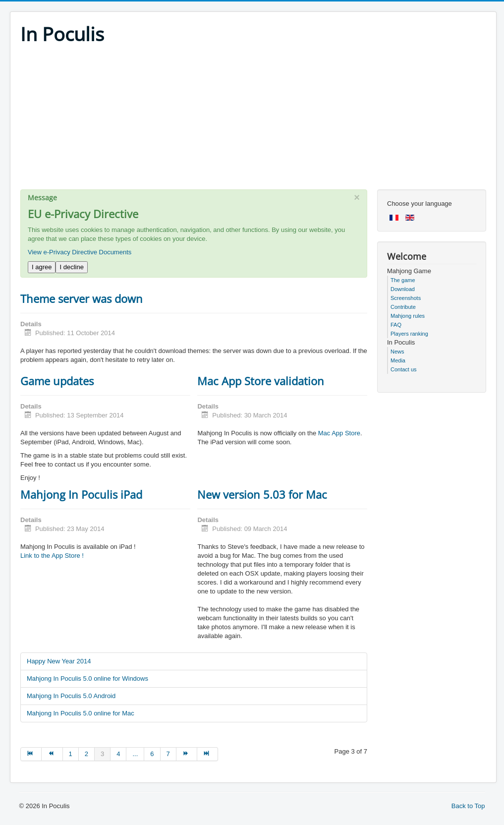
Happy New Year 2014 (59, 661)
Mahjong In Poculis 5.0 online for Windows (87, 678)
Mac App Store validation (261, 381)
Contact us (404, 369)
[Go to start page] (31, 754)
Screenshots (406, 298)
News (397, 352)
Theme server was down (82, 298)
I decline (71, 267)
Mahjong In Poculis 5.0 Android (71, 696)
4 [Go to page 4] (118, 754)
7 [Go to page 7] (168, 754)
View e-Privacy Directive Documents (80, 252)
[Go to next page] (187, 754)
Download (403, 289)
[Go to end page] (208, 754)
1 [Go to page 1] (71, 754)
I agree (42, 267)
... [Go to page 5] (135, 754)
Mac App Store (339, 433)
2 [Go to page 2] (86, 754)
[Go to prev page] (52, 754)
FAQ (396, 325)
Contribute (403, 307)
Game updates (57, 381)
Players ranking (409, 334)
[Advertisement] (253, 120)
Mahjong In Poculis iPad (81, 494)
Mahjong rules (408, 316)
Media (398, 360)
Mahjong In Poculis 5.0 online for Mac (81, 713)
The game (403, 280)
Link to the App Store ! (52, 556)
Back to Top (468, 806)
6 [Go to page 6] (152, 754)
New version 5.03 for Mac (262, 494)
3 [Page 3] (102, 754)
